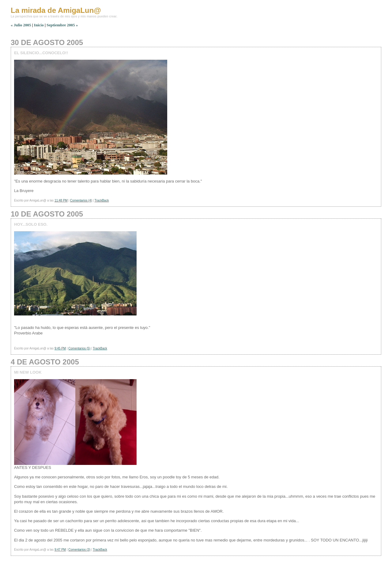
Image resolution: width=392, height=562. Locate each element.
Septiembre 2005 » (62, 25)
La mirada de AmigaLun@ (56, 10)
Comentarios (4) (81, 200)
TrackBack (102, 200)
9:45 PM (60, 348)
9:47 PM (60, 550)
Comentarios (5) (79, 348)
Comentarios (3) (79, 550)
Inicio (39, 25)
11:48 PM (61, 200)
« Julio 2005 (21, 25)
